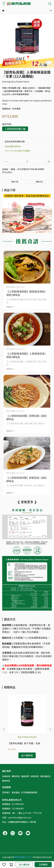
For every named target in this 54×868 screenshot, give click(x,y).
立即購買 (43, 864)
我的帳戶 (6, 792)
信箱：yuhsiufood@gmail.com (17, 817)
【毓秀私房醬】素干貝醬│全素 (24, 743)
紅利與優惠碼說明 (29, 792)
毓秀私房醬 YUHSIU (23, 857)
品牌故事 (6, 776)
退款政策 (35, 776)
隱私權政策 (45, 776)
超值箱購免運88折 (13, 146)
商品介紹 (15, 182)
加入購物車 (24, 864)
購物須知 (16, 776)
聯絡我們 (25, 776)
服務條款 (6, 781)
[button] (50, 729)
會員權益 (16, 792)
